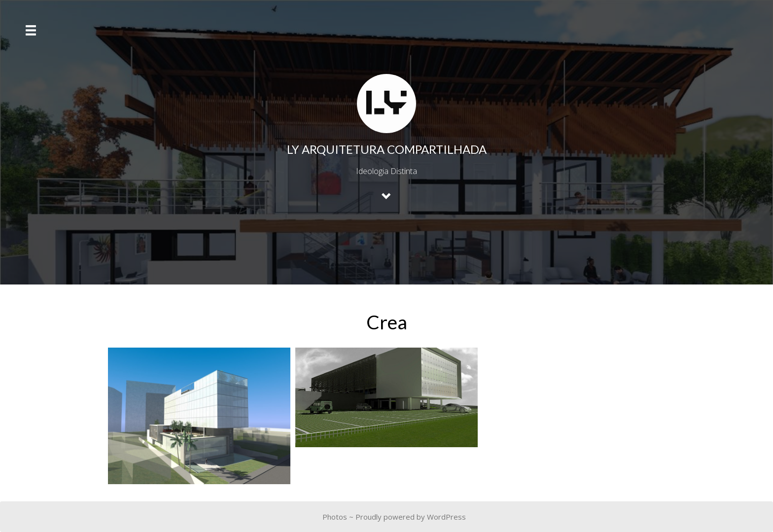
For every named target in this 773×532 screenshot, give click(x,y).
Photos (335, 517)
